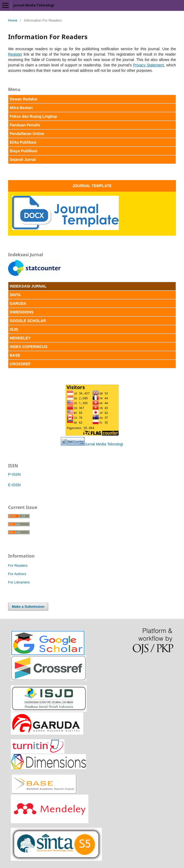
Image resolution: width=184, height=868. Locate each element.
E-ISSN (14, 485)
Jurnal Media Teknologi (34, 5)
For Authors (17, 574)
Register (15, 54)
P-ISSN (14, 474)
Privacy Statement (149, 65)
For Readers (18, 565)
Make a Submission (28, 607)
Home (13, 20)
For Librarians (19, 582)
